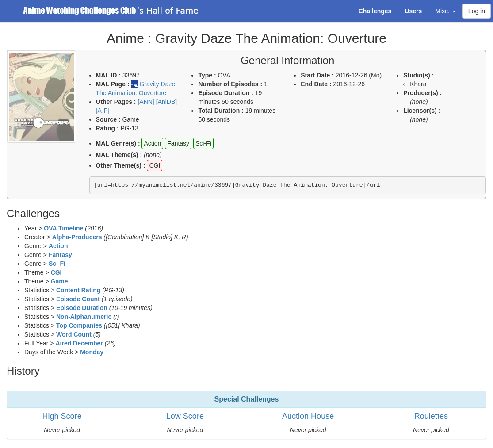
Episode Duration (82, 308)
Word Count (74, 334)
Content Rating (78, 290)
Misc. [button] (445, 11)
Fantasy (60, 255)
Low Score (185, 416)
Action (58, 246)
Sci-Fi (57, 264)
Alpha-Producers (77, 237)
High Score (62, 416)
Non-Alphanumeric (84, 317)
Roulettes (431, 416)
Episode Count (78, 299)
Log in (477, 11)
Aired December (79, 343)
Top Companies (79, 325)
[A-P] (103, 111)
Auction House (308, 416)
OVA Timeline (63, 228)
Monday (92, 352)
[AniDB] (166, 102)
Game (59, 281)
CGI (56, 272)
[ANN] (146, 102)
